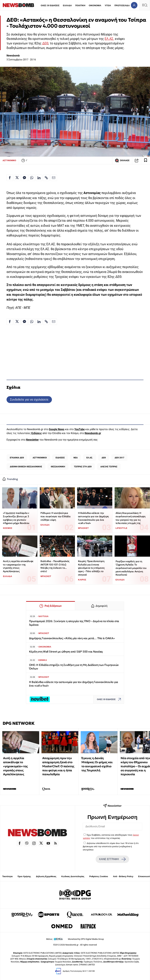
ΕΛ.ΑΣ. (109, 39)
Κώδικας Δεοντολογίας (73, 876)
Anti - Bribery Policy (123, 876)
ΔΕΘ (45, 43)
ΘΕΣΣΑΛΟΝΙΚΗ (58, 467)
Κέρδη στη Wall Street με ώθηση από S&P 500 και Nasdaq (66, 652)
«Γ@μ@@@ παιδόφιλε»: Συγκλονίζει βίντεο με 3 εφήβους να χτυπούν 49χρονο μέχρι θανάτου (16, 518)
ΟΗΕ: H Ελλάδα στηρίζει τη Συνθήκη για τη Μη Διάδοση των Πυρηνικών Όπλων (74, 667)
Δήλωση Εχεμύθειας (46, 876)
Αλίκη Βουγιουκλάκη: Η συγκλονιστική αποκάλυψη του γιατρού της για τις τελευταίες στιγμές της (130, 518)
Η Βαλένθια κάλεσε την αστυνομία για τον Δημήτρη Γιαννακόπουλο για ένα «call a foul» (93, 518)
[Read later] (146, 160)
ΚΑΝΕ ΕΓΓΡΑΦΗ (112, 859)
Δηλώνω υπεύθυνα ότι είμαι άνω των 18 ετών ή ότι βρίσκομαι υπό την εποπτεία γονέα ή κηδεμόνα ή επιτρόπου (111, 846)
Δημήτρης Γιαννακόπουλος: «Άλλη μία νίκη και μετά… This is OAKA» (72, 638)
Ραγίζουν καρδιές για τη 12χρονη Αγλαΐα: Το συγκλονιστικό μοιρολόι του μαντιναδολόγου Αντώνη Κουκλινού (131, 568)
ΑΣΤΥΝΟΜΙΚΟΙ (40, 458)
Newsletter (32, 440)
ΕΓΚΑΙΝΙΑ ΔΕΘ (17, 458)
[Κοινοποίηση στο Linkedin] (39, 178)
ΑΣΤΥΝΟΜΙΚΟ (9, 160)
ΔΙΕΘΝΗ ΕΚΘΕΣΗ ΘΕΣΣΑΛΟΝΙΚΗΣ (26, 467)
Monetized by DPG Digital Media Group (86, 939)
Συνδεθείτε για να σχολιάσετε (29, 400)
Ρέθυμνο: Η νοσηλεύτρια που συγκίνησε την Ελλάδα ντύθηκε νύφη (55, 516)
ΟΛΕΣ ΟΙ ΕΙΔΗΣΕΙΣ (50, 5)
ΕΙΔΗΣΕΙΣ (60, 458)
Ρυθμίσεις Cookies (99, 876)
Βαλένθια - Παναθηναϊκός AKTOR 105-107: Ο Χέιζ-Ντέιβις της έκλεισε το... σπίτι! (55, 566)
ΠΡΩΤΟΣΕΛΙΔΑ (122, 5)
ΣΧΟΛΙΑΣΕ (122, 160)
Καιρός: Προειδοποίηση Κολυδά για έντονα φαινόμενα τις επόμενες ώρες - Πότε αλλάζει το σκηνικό (91, 568)
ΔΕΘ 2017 (119, 458)
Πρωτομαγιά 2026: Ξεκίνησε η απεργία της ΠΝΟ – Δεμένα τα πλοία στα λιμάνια (74, 623)
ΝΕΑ (75, 458)
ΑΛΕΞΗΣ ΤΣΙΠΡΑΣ (109, 467)
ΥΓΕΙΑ (108, 5)
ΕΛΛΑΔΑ (67, 5)
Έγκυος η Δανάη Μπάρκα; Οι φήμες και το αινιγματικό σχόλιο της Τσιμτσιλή (97, 764)
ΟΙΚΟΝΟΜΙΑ (95, 5)
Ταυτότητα (7, 876)
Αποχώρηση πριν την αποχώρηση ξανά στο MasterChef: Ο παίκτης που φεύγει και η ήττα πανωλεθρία (58, 766)
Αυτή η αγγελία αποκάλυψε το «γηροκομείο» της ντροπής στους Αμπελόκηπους (18, 566)
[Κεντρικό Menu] (145, 5)
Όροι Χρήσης (24, 876)
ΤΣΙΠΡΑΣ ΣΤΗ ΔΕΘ (83, 467)
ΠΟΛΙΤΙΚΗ (80, 5)
